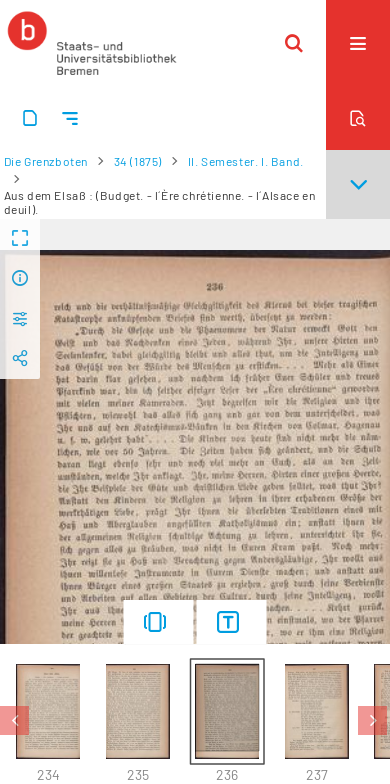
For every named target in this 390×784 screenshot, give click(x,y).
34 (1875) (138, 161)
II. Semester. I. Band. (246, 161)
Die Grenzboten (46, 161)
